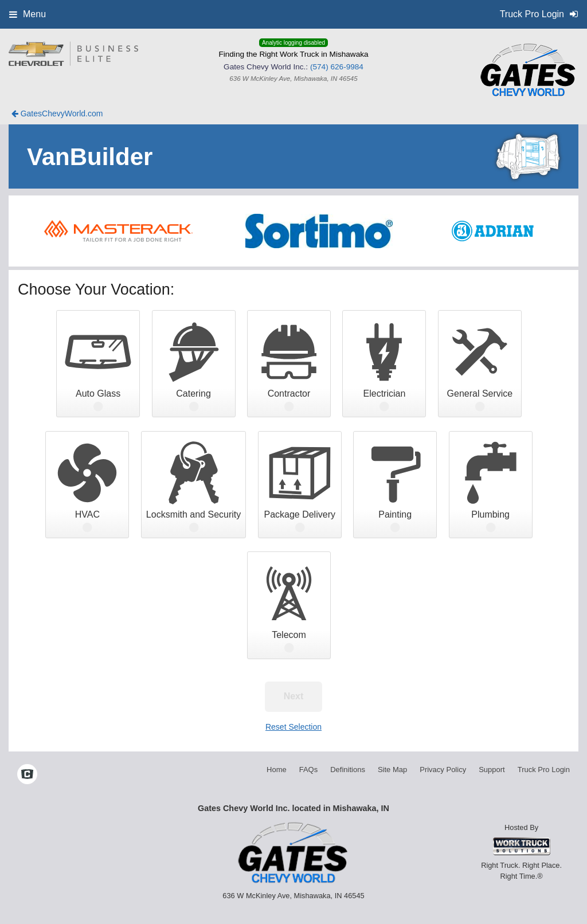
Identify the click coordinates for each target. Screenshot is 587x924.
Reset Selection (293, 727)
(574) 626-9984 (337, 67)
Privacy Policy (443, 770)
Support (492, 770)
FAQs (309, 770)
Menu (28, 14)
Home (277, 770)
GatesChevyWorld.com (57, 113)
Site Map (392, 770)
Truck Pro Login (544, 770)
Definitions (348, 770)
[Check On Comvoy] (27, 776)
